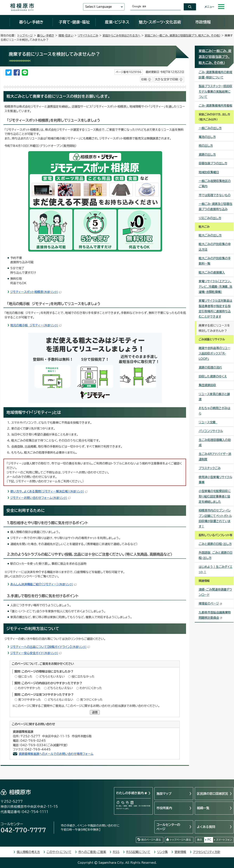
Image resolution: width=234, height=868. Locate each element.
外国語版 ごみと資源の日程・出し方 (216, 555)
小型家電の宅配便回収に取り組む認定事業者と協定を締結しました (215, 496)
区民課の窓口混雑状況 (212, 794)
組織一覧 (203, 808)
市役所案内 (164, 808)
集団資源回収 (207, 385)
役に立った (25, 677)
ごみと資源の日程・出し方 (215, 544)
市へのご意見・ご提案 (92, 852)
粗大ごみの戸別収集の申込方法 (215, 247)
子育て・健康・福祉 (74, 22)
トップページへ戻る (180, 840)
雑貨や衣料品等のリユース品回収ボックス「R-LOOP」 (214, 353)
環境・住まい (66, 35)
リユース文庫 (208, 422)
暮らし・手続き (31, 22)
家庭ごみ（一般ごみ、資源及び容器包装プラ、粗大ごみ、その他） (183, 35)
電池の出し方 (207, 137)
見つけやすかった (30, 700)
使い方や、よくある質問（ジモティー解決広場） (49, 491)
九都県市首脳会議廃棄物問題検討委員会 (215, 615)
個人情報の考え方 (28, 852)
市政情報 (203, 22)
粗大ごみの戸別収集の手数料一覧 (215, 261)
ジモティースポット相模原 (36, 292)
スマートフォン (224, 840)
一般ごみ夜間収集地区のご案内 (215, 184)
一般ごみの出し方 (210, 128)
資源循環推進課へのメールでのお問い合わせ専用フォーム (56, 754)
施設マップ (164, 794)
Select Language (98, 7)
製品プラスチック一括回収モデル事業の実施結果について (215, 92)
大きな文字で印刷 (166, 79)
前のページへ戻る (151, 840)
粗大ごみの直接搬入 (212, 272)
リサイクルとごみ (88, 35)
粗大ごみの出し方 (210, 235)
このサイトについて (59, 852)
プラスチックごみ (210, 468)
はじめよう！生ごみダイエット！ (215, 569)
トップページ (25, 35)
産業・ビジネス (117, 22)
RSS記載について (138, 852)
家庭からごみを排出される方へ (121, 35)
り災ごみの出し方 (210, 218)
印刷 (144, 79)
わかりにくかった (91, 688)
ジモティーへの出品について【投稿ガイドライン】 (50, 647)
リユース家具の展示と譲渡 (214, 397)
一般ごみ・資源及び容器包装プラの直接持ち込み (215, 207)
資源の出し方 (207, 155)
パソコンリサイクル (211, 431)
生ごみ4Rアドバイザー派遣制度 (215, 457)
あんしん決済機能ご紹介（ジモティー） (43, 584)
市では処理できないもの (215, 195)
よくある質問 (206, 827)
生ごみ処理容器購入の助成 (215, 443)
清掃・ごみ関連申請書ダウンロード (215, 592)
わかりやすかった (29, 688)
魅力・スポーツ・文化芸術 (160, 22)
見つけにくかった (91, 700)
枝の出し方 (206, 146)
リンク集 (162, 852)
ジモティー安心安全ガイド (36, 653)
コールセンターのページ (168, 827)
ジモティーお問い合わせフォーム (40, 498)
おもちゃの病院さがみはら (214, 411)
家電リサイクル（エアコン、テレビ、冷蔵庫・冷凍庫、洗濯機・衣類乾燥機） (215, 287)
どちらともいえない (52, 677)
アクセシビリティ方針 (207, 852)
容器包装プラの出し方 (213, 163)
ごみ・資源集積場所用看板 (215, 106)
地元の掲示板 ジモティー (36, 325)
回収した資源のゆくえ (213, 376)
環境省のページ (210, 604)
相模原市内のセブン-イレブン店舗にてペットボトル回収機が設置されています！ (215, 518)
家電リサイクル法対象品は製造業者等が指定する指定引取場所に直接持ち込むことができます (215, 309)
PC (209, 840)
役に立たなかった (83, 677)
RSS (116, 852)
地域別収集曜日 (209, 172)
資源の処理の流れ (210, 367)
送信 (95, 712)
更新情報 (180, 852)
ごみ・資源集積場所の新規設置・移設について (215, 75)
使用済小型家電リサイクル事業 (215, 480)
